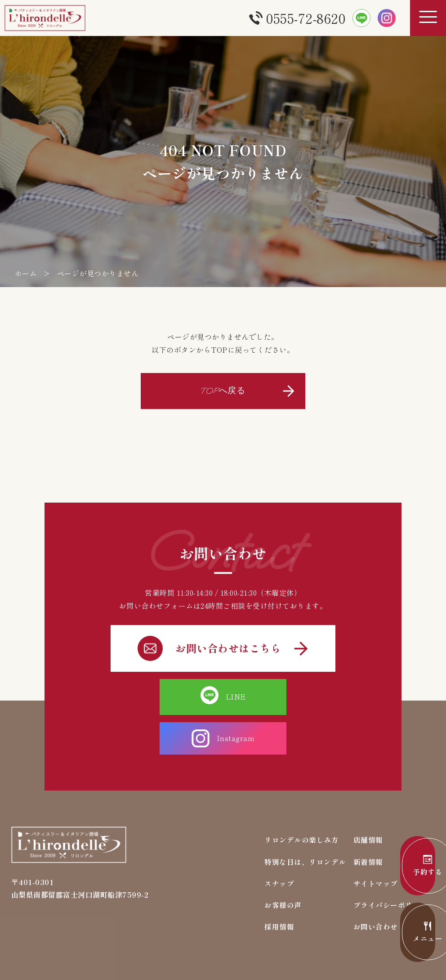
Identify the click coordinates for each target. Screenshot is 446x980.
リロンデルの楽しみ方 (301, 799)
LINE (165, 695)
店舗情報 (368, 799)
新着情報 (368, 821)
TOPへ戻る (223, 390)
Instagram (281, 695)
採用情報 (279, 886)
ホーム (26, 273)
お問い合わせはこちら (223, 647)
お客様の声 (283, 864)
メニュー (406, 933)
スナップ (279, 843)
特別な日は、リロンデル (305, 821)
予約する (406, 866)
